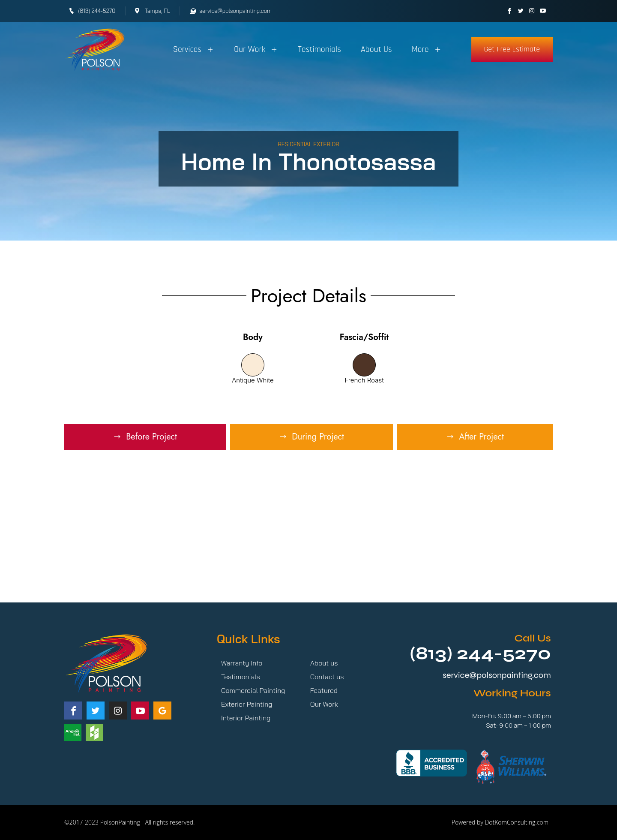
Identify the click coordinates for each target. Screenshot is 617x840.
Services (194, 49)
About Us (376, 49)
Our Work (256, 49)
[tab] (145, 437)
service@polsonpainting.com (497, 675)
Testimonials (319, 49)
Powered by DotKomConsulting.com (500, 822)
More (427, 49)
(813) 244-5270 (480, 653)
